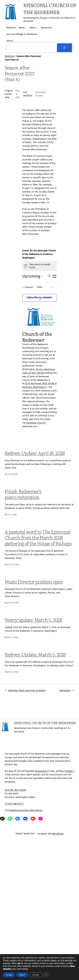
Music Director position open (34, 581)
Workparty (65, 690)
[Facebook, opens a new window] (18, 819)
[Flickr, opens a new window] (25, 819)
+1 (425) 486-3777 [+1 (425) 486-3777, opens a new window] (14, 804)
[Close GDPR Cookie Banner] (46, 975)
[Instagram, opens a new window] (41, 819)
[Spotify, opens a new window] (10, 819)
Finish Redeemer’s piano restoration (23, 494)
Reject (22, 975)
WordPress (58, 834)
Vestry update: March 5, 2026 (33, 620)
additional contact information (26, 810)
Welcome (9, 56)
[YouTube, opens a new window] (33, 819)
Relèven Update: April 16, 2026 (35, 453)
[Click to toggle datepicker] (33, 276)
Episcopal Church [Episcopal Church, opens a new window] (36, 423)
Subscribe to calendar (40, 297)
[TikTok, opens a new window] (2, 819)
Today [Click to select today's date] (39, 287)
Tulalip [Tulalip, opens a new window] (69, 771)
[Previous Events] (28, 287)
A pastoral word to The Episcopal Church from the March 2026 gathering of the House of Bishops (38, 537)
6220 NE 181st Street (15, 790)
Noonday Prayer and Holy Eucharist (27, 690)
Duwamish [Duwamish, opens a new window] (42, 771)
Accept (9, 975)
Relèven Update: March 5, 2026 (35, 654)
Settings (36, 975)
